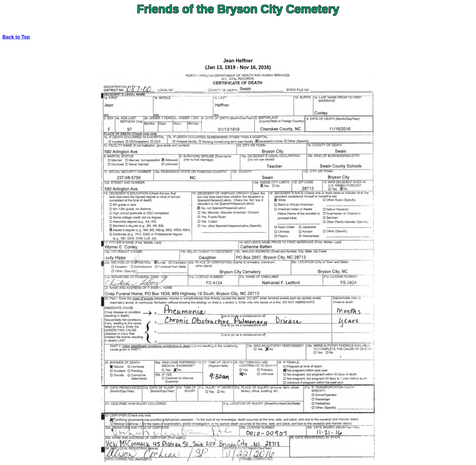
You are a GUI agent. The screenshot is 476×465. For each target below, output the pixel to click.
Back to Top (16, 37)
